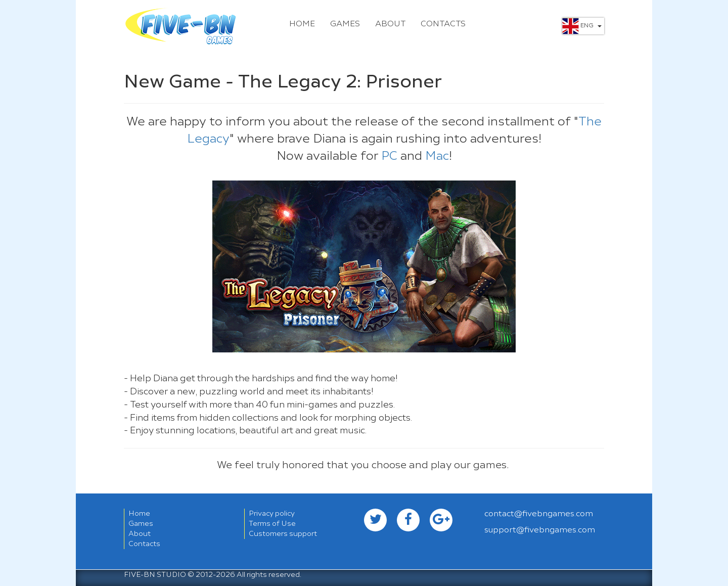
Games (345, 24)
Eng (582, 26)
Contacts (443, 24)
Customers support (283, 534)
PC (391, 157)
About (390, 24)
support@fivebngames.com (540, 530)
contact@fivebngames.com (539, 514)
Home (302, 24)
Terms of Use (272, 524)
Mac (437, 157)
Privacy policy (272, 514)
